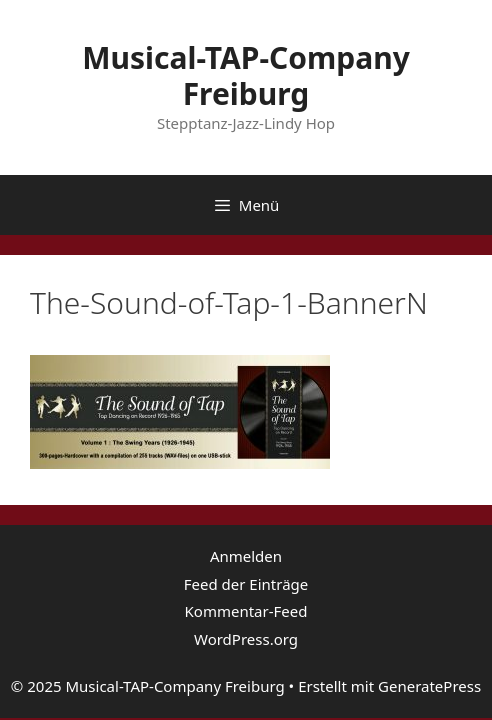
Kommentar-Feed (246, 611)
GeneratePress (429, 686)
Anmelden (246, 556)
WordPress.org (246, 639)
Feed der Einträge (246, 584)
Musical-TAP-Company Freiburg (246, 75)
